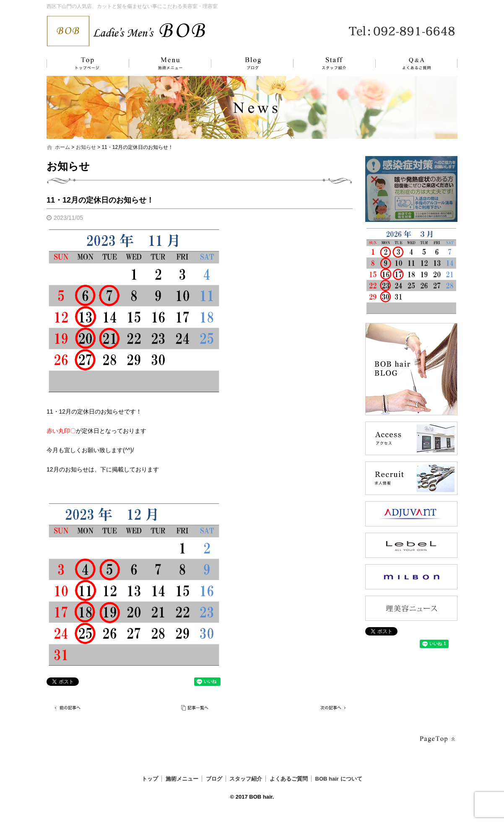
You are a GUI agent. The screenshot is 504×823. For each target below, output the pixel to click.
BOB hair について (339, 779)
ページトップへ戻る (436, 739)
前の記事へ (68, 708)
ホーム (62, 147)
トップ (86, 63)
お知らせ (86, 147)
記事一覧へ (195, 708)
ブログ (246, 63)
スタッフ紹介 (325, 63)
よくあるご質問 (411, 63)
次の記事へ (332, 708)
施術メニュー (166, 63)
